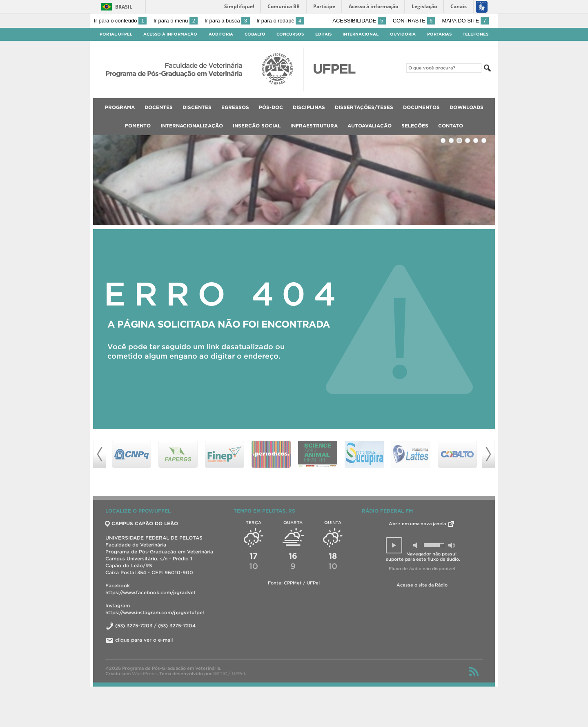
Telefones (476, 34)
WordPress (144, 673)
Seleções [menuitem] (415, 126)
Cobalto (255, 34)
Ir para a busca (227, 21)
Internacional (361, 34)
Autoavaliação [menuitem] (370, 126)
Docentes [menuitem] (159, 107)
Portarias (439, 34)
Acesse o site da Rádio (422, 585)
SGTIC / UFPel (229, 673)
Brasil (124, 7)
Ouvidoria (403, 34)
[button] (394, 545)
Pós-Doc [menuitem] (271, 107)
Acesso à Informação (170, 34)
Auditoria (221, 34)
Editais (323, 34)
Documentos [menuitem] (421, 107)
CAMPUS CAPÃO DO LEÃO (142, 523)
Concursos (290, 34)
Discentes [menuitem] (197, 107)
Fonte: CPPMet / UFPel (294, 583)
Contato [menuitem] (451, 126)
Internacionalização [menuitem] (192, 126)
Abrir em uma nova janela (422, 524)
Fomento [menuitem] (138, 126)
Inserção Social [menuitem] (257, 126)
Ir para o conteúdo (120, 21)
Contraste (414, 21)
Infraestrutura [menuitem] (314, 126)
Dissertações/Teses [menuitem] (364, 107)
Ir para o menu (176, 21)
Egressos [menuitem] (235, 107)
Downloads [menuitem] (467, 107)
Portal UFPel (116, 34)
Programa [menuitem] (120, 107)
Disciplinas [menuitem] (309, 107)
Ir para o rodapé (280, 21)
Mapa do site (465, 21)
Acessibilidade (359, 21)
